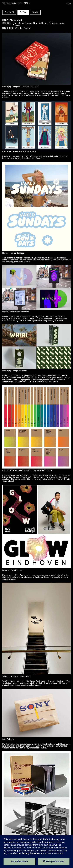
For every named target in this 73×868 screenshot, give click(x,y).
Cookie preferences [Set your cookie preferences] (54, 861)
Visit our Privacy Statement (27, 854)
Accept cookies (19, 861)
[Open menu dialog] (68, 3)
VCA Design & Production (13, 3)
